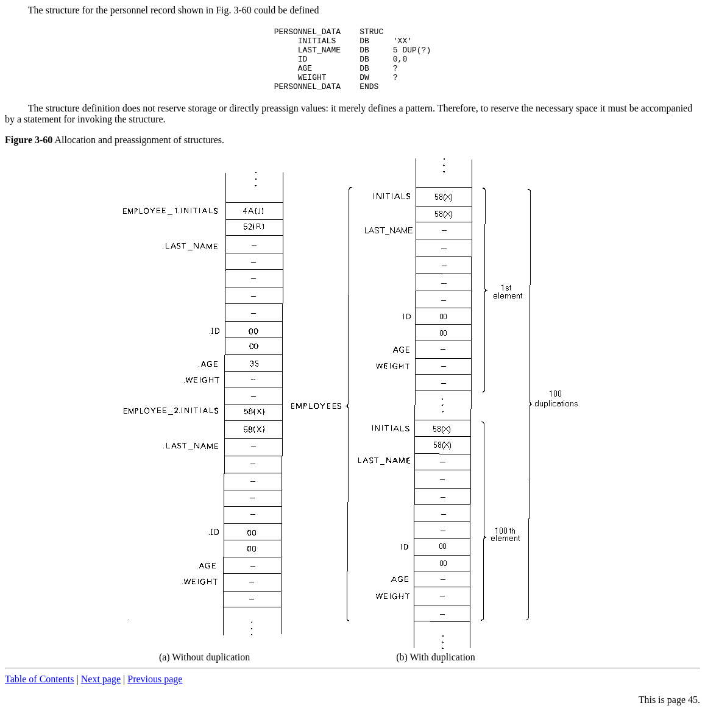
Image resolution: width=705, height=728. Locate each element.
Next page (101, 692)
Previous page (155, 692)
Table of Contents (40, 692)
